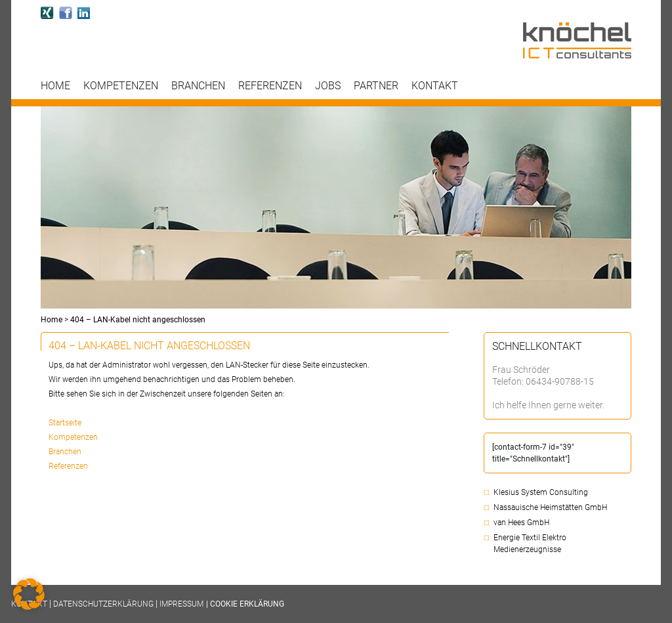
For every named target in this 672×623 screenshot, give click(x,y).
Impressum (181, 604)
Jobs (328, 86)
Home (55, 86)
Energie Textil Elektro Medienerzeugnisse (530, 544)
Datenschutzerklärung (103, 604)
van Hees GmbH (521, 523)
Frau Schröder (521, 370)
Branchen (198, 86)
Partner (376, 86)
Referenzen (270, 86)
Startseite (65, 423)
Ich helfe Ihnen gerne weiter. (548, 405)
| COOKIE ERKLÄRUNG (245, 604)
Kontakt (435, 86)
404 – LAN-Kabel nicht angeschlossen (138, 320)
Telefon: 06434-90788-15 (543, 381)
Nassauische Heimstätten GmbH (550, 507)
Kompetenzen (121, 86)
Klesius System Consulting (541, 492)
